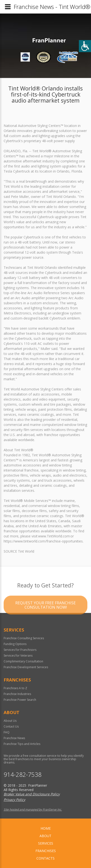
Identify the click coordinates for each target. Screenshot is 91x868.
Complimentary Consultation (23, 661)
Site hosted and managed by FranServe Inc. (33, 809)
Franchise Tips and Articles (22, 744)
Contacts (45, 858)
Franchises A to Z (15, 688)
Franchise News (14, 738)
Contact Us (11, 726)
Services (46, 843)
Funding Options (15, 644)
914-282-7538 (23, 774)
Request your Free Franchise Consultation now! (45, 612)
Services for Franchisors (20, 650)
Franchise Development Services (26, 667)
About (45, 836)
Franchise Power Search (20, 700)
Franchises (46, 851)
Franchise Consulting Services (24, 638)
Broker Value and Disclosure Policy (32, 794)
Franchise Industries (17, 694)
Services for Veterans (18, 656)
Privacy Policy (14, 800)
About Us (10, 721)
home (46, 828)
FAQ (7, 732)
